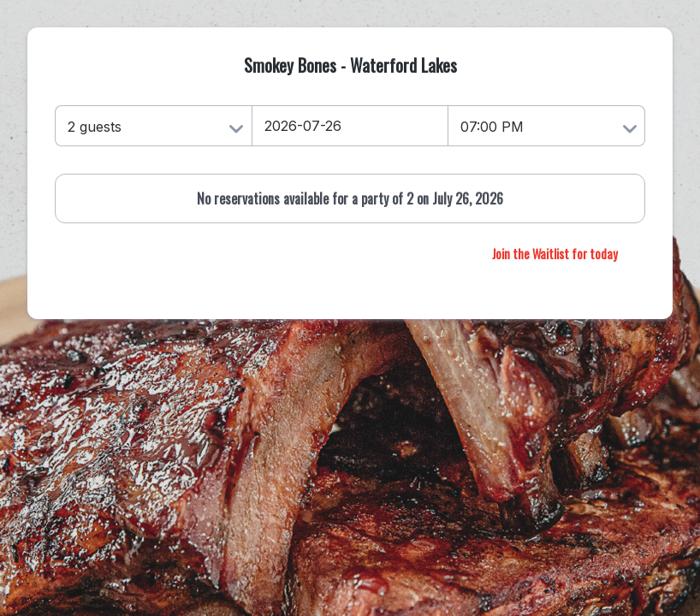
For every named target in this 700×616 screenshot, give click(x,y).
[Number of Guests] (153, 126)
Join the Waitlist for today (555, 254)
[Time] (547, 126)
